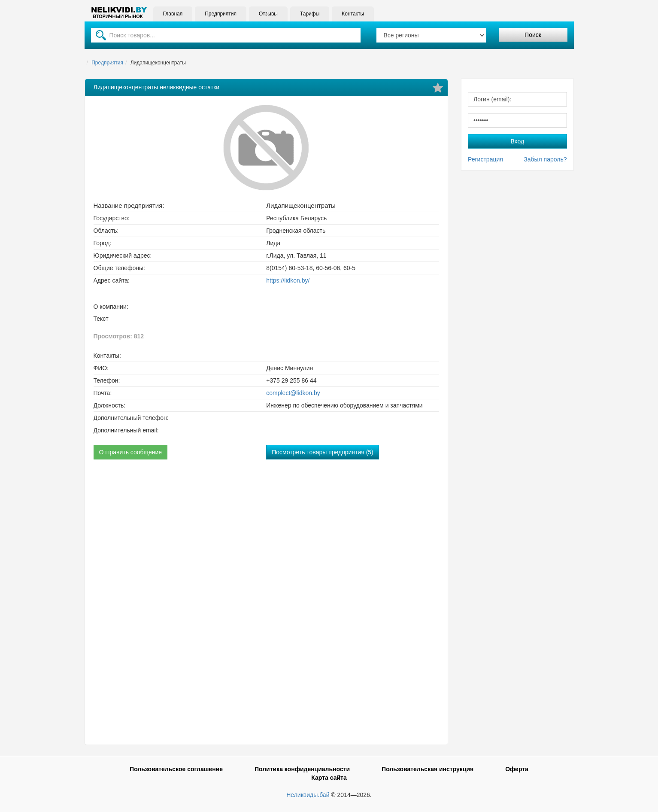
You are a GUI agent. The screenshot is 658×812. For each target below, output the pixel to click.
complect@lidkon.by (293, 393)
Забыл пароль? (545, 159)
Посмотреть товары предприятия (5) (323, 452)
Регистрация (485, 159)
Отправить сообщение (131, 452)
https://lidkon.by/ (288, 280)
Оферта (517, 769)
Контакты (353, 14)
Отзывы (268, 14)
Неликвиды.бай (308, 795)
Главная (173, 14)
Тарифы (310, 14)
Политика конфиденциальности (302, 769)
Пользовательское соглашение (176, 769)
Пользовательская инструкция (428, 769)
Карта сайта (329, 778)
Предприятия (221, 14)
